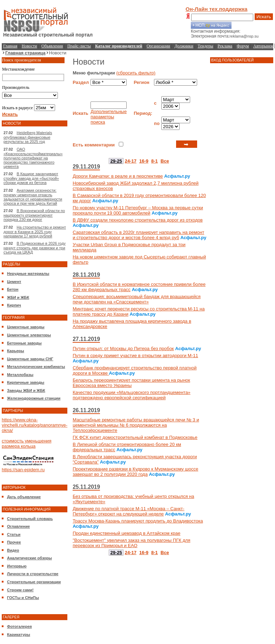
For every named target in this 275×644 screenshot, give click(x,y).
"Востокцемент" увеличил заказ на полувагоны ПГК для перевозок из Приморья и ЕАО (131, 543)
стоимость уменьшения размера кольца (26, 443)
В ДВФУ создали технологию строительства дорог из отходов (137, 220)
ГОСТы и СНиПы (23, 598)
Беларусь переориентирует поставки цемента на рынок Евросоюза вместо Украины (131, 383)
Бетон (13, 289)
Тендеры (206, 46)
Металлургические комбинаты (36, 367)
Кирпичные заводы (26, 382)
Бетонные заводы (24, 343)
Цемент (14, 282)
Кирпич (14, 305)
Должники (184, 46)
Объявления (52, 46)
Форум (243, 46)
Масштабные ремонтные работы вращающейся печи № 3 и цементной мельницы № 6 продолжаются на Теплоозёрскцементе (136, 425)
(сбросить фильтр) (136, 73)
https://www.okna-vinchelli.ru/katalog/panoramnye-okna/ (35, 425)
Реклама (225, 46)
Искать (264, 17)
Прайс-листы (79, 46)
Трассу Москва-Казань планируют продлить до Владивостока (138, 521)
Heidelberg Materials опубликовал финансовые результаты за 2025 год (28, 137)
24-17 (131, 161)
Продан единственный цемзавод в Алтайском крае (126, 533)
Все (165, 161)
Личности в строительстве (33, 574)
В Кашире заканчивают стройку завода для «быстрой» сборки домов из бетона (31, 178)
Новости (29, 46)
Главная (10, 46)
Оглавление (18, 526)
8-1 (155, 161)
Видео (13, 550)
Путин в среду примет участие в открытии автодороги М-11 (135, 356)
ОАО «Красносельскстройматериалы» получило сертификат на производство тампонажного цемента (33, 158)
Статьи (14, 534)
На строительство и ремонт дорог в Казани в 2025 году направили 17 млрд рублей (35, 232)
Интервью (17, 566)
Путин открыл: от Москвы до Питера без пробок (123, 349)
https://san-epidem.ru (23, 470)
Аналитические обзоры (29, 558)
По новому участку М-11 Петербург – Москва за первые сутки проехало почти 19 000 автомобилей (138, 210)
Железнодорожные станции (34, 398)
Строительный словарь (30, 519)
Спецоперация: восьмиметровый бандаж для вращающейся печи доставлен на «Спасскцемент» (137, 299)
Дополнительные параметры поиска (109, 117)
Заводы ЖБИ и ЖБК (26, 390)
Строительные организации (34, 582)
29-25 (116, 161)
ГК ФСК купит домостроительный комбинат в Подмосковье (135, 437)
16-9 (144, 161)
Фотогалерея (19, 626)
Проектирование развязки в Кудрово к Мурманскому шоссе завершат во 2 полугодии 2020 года (135, 472)
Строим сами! (20, 590)
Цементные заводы (26, 327)
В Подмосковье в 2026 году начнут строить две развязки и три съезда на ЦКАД (35, 248)
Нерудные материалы (28, 274)
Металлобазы (20, 375)
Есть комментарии (94, 145)
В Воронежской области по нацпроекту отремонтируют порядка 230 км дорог (34, 215)
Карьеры (16, 351)
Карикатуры (19, 635)
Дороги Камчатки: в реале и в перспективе (118, 176)
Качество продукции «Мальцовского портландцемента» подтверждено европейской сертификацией (132, 395)
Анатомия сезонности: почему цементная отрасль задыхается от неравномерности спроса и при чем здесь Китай (33, 197)
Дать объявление (24, 497)
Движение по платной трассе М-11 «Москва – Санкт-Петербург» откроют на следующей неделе (128, 511)
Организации (158, 46)
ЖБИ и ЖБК (18, 297)
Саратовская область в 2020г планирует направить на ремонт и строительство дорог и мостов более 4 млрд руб (138, 235)
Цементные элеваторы (29, 335)
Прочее (14, 542)
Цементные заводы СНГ (30, 359)
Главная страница (25, 53)
